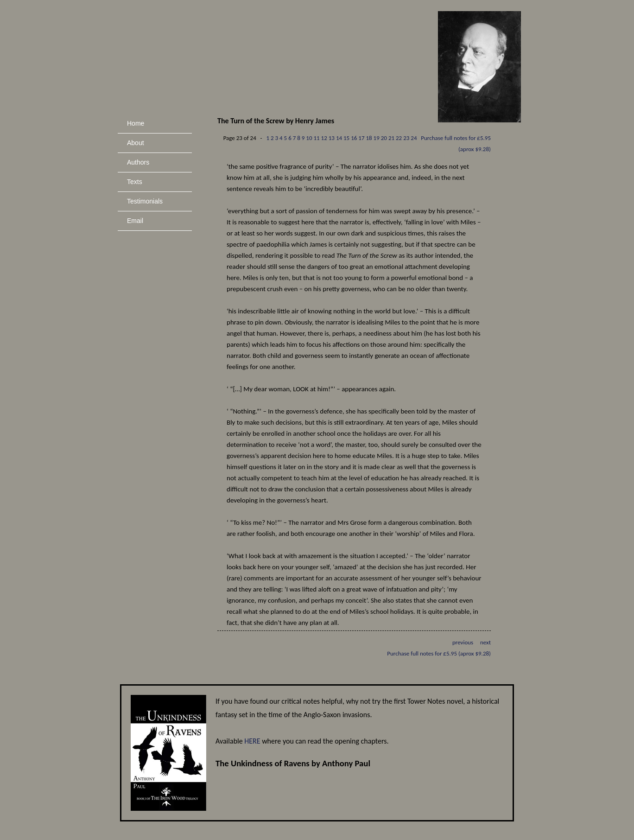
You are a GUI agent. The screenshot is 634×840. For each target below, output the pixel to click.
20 (384, 138)
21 (391, 138)
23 (406, 138)
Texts (135, 182)
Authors (138, 162)
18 (369, 138)
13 (332, 138)
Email (135, 221)
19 (377, 138)
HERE (252, 741)
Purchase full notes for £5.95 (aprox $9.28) (439, 653)
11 (316, 138)
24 (414, 138)
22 (399, 138)
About (136, 143)
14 (339, 138)
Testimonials (145, 201)
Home (136, 123)
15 (346, 138)
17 (361, 138)
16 (354, 138)
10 (309, 138)
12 (324, 138)
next (485, 642)
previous (463, 642)
